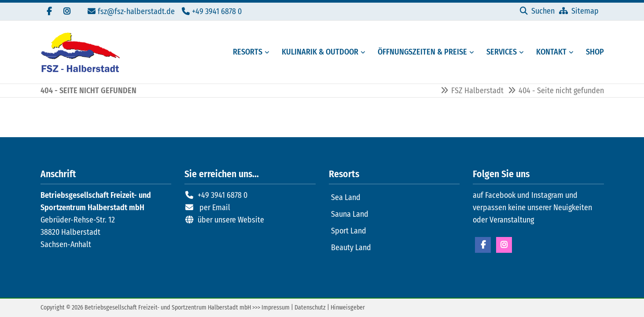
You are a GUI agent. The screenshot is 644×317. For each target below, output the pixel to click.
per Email (215, 208)
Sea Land (346, 197)
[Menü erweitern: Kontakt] (573, 52)
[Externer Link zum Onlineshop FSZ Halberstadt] (592, 52)
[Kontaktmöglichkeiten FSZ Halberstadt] (549, 52)
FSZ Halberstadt (477, 91)
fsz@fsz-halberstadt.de (136, 11)
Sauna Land (350, 214)
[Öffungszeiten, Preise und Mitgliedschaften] (420, 52)
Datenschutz (310, 308)
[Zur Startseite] (80, 52)
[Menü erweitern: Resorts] (269, 52)
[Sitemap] (579, 11)
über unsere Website (231, 220)
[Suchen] (537, 11)
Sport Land (349, 231)
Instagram (504, 245)
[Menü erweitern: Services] (523, 52)
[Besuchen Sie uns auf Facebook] (49, 11)
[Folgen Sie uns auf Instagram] (67, 11)
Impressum (276, 308)
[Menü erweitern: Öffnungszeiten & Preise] (473, 52)
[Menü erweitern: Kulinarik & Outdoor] (364, 52)
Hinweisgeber (348, 308)
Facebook (483, 245)
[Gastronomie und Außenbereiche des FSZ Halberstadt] (317, 52)
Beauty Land (351, 248)
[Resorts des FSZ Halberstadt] (245, 52)
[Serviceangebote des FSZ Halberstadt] (499, 52)
